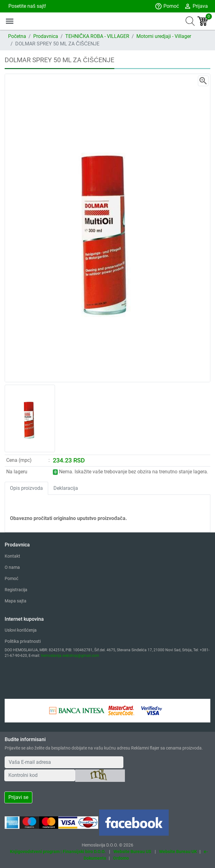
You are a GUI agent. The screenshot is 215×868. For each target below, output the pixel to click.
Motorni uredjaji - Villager (164, 36)
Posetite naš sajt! (27, 6)
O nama (12, 567)
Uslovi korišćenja (21, 630)
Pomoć (167, 6)
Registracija (16, 590)
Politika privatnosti (23, 641)
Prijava (196, 6)
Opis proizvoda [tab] (26, 488)
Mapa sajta (16, 601)
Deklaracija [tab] (66, 488)
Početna (17, 36)
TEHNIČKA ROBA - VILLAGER (97, 36)
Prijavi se (18, 797)
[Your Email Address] (64, 762)
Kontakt (12, 556)
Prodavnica (46, 36)
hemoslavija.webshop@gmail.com (70, 656)
